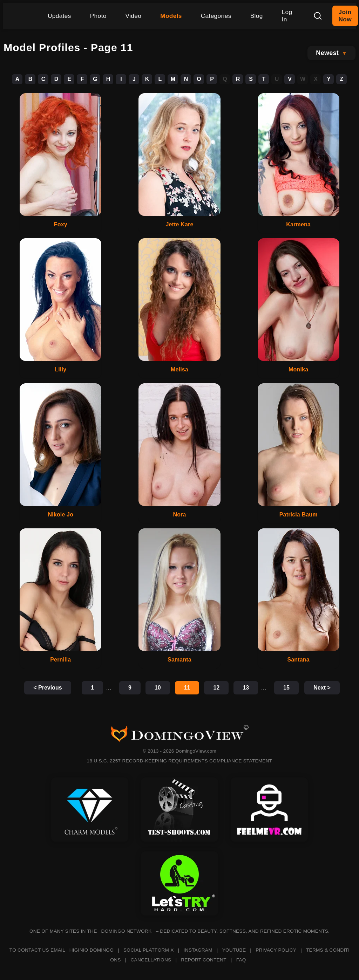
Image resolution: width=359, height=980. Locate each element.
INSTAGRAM (198, 950)
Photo (98, 16)
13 (246, 688)
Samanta (179, 660)
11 (187, 688)
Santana (298, 660)
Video (134, 16)
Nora (179, 515)
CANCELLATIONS (151, 960)
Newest (327, 53)
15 (286, 688)
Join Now (345, 16)
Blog (257, 16)
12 (216, 688)
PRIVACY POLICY (276, 950)
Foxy (61, 224)
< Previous (48, 688)
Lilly (60, 369)
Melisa (179, 369)
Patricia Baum (299, 515)
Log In (287, 16)
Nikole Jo (61, 515)
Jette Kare (180, 224)
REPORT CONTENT (204, 960)
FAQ (241, 960)
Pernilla (60, 660)
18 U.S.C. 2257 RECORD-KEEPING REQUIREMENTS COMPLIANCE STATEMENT (180, 761)
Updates (59, 16)
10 (158, 688)
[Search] (318, 16)
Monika (298, 369)
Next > (322, 688)
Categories (216, 16)
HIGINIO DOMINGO (92, 950)
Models (171, 16)
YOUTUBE (234, 950)
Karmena (298, 224)
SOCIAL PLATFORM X (149, 950)
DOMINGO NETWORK (127, 931)
